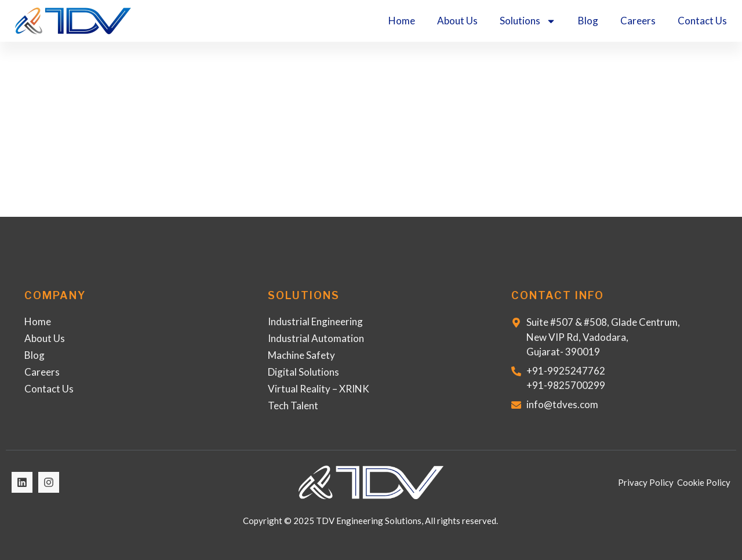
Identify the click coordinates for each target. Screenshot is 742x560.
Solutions (528, 21)
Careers (638, 21)
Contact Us (702, 21)
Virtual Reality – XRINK (319, 389)
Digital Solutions (303, 372)
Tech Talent (293, 406)
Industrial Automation (316, 338)
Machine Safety (301, 355)
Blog (588, 21)
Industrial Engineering (315, 321)
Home (402, 21)
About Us (457, 21)
